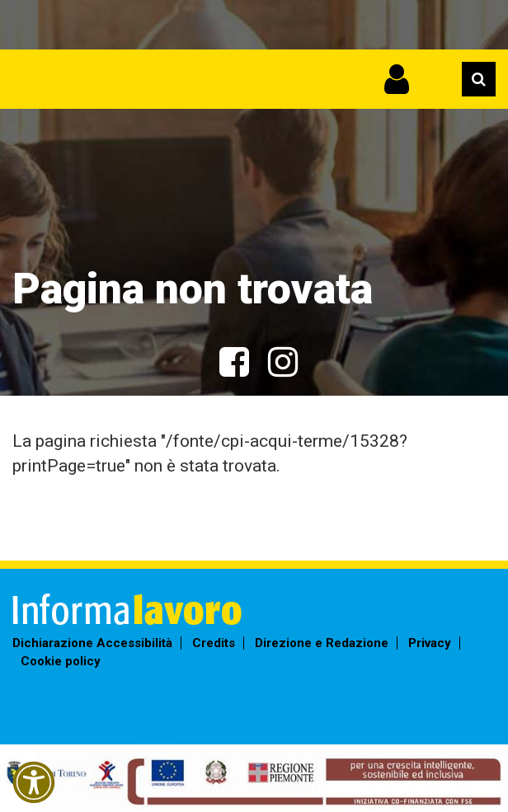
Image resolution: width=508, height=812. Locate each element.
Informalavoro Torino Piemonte (155, 70)
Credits (214, 643)
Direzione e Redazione (322, 643)
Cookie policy (61, 661)
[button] (34, 782)
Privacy (430, 643)
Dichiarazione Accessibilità (92, 643)
